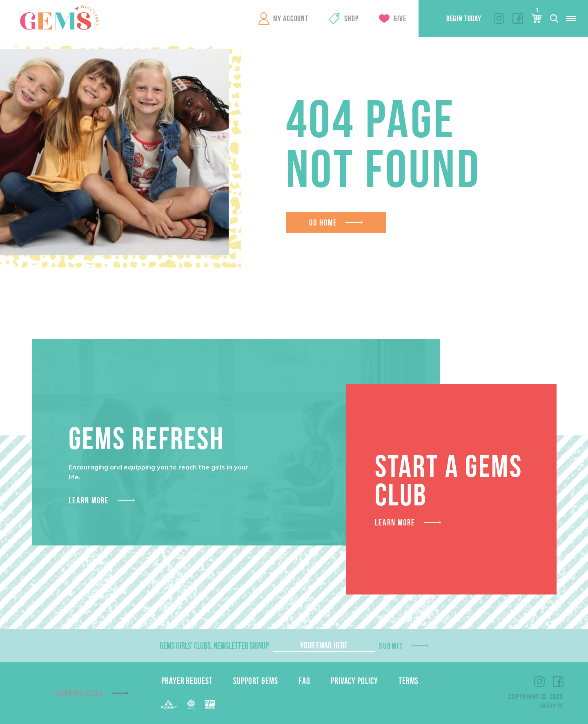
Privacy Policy (354, 681)
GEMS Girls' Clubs (59, 18)
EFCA (191, 704)
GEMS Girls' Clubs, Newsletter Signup (214, 646)
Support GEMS (256, 681)
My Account (291, 18)
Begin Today (464, 18)
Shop (351, 18)
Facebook (518, 18)
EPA (210, 705)
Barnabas (169, 705)
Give (400, 18)
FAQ (304, 681)
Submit (391, 646)
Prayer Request (187, 681)
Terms (409, 681)
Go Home (323, 222)
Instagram (499, 18)
